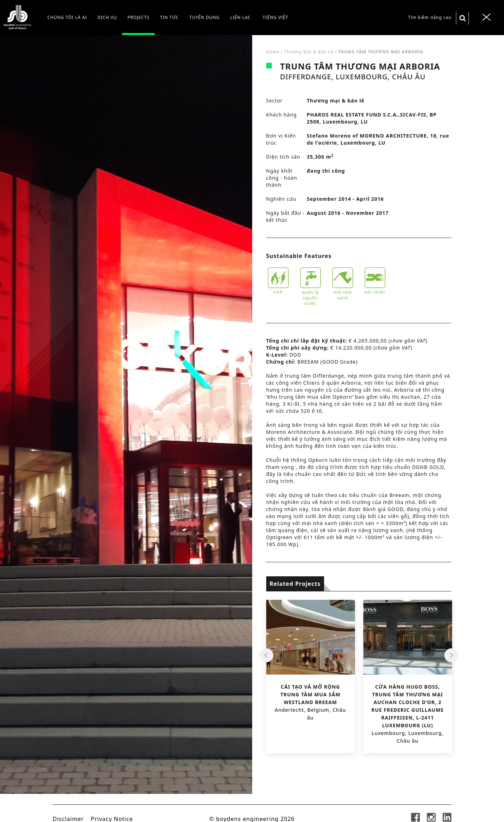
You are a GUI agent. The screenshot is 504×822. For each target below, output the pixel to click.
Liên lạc (240, 17)
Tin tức (169, 17)
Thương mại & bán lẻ (309, 52)
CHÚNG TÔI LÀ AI (67, 17)
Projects (138, 17)
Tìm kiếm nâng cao (430, 17)
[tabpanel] (126, 429)
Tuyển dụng (205, 17)
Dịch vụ (107, 17)
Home (273, 52)
